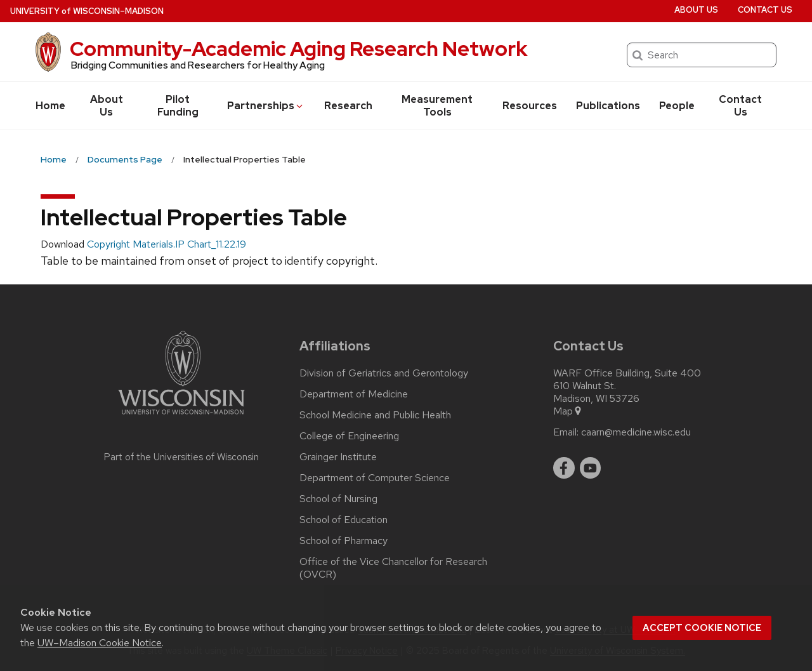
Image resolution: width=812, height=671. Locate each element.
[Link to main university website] (181, 417)
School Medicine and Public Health (375, 415)
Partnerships (266, 106)
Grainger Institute (338, 457)
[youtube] (591, 468)
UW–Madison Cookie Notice (100, 643)
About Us (107, 106)
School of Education (344, 520)
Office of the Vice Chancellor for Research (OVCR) (393, 568)
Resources (530, 106)
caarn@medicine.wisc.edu (636, 432)
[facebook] (564, 468)
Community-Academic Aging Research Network (298, 49)
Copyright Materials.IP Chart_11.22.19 (167, 244)
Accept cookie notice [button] (702, 628)
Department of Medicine (354, 394)
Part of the (181, 457)
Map (568, 411)
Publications (608, 106)
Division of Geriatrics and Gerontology (384, 373)
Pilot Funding (178, 106)
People (677, 106)
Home (50, 106)
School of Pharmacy (344, 541)
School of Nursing (338, 499)
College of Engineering (349, 436)
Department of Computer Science (375, 478)
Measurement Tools (437, 106)
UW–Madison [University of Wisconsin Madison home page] (87, 11)
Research (348, 106)
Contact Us (740, 106)
